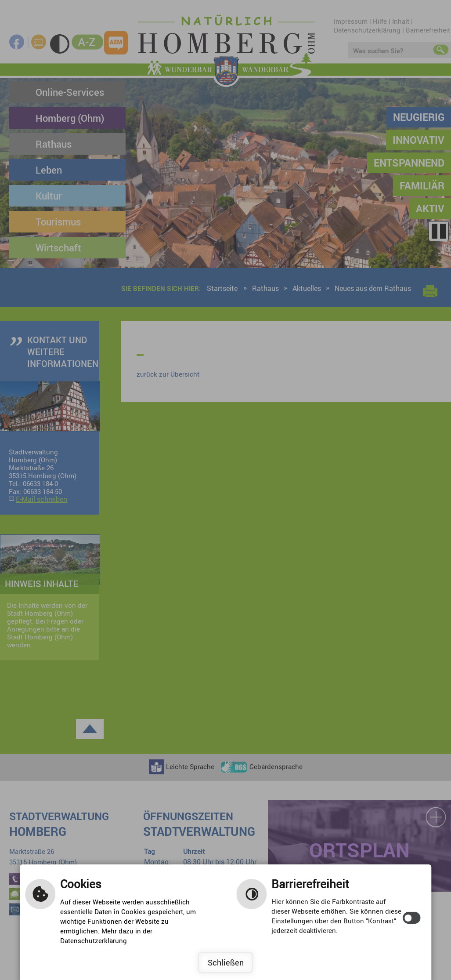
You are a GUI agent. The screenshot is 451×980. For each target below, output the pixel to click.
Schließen (226, 962)
